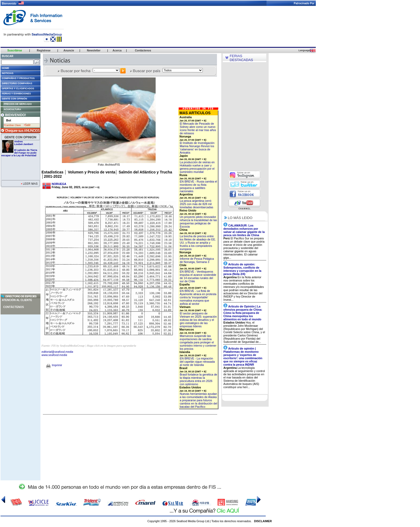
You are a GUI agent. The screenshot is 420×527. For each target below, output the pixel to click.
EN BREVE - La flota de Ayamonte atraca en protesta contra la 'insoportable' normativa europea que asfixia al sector (198, 297)
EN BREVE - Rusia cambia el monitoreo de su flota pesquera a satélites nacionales (198, 186)
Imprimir (54, 365)
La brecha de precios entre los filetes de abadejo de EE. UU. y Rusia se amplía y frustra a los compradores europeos (198, 243)
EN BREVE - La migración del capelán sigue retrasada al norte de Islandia (197, 362)
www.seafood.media (54, 355)
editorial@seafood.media (57, 352)
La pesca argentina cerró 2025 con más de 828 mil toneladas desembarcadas (196, 204)
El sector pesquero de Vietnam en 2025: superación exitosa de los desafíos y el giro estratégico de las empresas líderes (198, 320)
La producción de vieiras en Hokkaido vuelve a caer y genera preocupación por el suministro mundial (197, 167)
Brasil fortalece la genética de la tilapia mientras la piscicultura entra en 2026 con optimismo (198, 379)
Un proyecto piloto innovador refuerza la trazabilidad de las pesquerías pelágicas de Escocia (198, 222)
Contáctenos (14, 307)
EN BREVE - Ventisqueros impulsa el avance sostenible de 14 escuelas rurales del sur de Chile (198, 276)
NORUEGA (59, 184)
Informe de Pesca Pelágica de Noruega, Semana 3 (197, 260)
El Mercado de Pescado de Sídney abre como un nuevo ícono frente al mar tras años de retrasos (198, 128)
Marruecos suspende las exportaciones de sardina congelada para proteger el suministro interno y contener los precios (198, 342)
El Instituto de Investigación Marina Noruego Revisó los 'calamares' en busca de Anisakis (197, 148)
